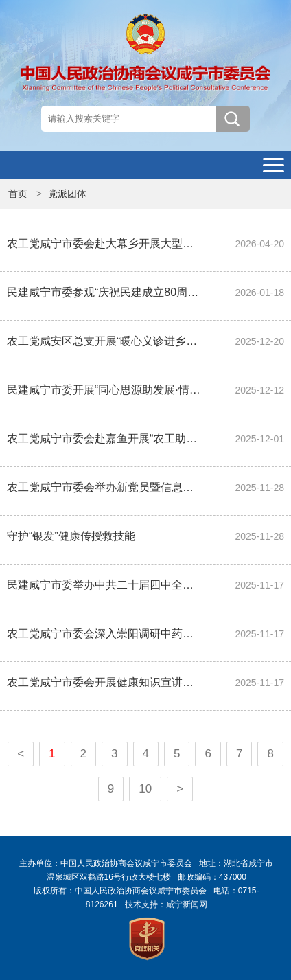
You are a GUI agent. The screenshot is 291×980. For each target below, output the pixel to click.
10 (145, 789)
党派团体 (67, 194)
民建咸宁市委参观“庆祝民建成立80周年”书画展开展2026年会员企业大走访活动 (104, 292)
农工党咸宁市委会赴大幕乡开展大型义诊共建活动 (104, 243)
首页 (18, 194)
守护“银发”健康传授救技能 (71, 536)
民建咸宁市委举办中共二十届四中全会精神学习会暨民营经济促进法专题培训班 (104, 585)
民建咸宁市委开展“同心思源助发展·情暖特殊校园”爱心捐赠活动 (104, 390)
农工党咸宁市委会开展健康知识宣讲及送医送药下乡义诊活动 (104, 682)
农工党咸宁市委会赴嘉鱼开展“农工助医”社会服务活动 (104, 438)
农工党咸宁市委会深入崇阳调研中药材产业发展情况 (104, 634)
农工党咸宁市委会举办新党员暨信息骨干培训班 (104, 487)
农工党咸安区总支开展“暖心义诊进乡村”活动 (104, 341)
